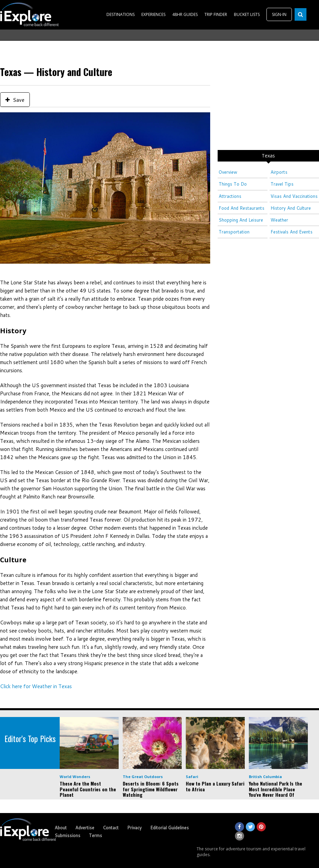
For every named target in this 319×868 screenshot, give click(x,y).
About (61, 828)
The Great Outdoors (143, 777)
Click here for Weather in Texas (36, 686)
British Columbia (265, 777)
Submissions (67, 835)
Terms (95, 835)
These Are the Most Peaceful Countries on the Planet (88, 789)
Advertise (85, 828)
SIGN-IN (279, 14)
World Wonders (75, 777)
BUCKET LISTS (247, 14)
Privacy (134, 828)
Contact (111, 828)
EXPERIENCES (153, 14)
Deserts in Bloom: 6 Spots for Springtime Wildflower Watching (151, 789)
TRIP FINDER (216, 14)
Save (15, 100)
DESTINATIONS (121, 14)
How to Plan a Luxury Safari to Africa (215, 786)
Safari (192, 777)
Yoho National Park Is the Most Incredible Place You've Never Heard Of (275, 789)
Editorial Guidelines (170, 828)
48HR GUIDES (185, 14)
